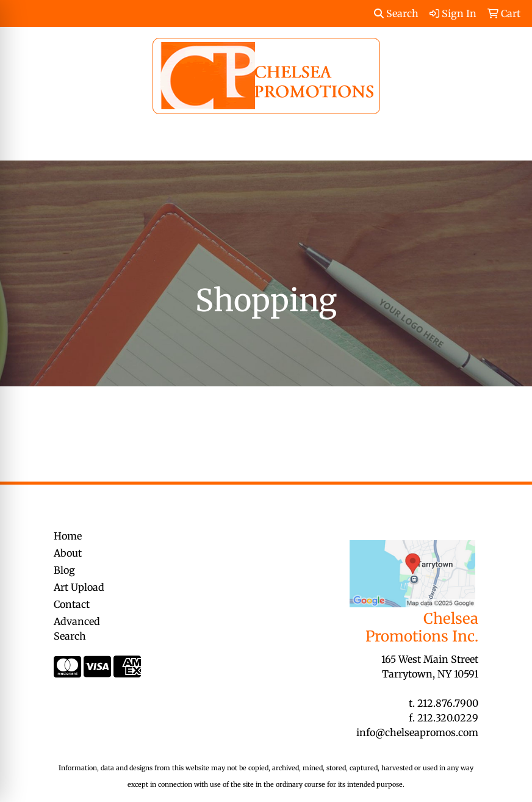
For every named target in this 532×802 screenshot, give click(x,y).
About (68, 553)
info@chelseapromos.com (417, 732)
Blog (64, 570)
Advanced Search (77, 629)
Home (68, 536)
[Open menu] (508, 143)
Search (396, 13)
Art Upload (79, 587)
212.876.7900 (448, 703)
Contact (72, 604)
